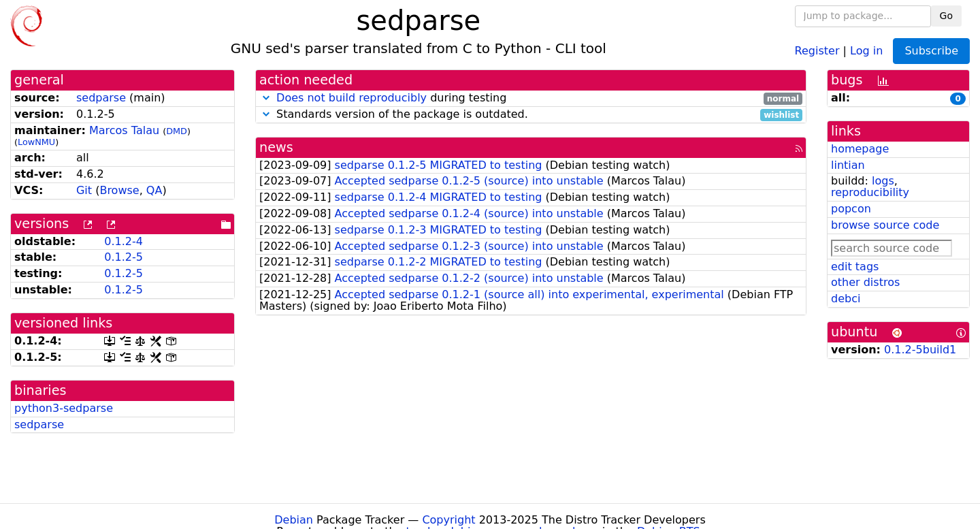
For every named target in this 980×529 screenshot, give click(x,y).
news (276, 147)
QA (154, 190)
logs (883, 181)
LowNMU (36, 142)
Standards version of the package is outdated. (531, 115)
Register (817, 50)
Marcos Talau (124, 130)
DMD (177, 131)
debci (846, 299)
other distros (865, 282)
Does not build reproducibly (352, 98)
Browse (119, 190)
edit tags (855, 267)
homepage (860, 149)
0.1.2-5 (124, 257)
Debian (294, 520)
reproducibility (870, 192)
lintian (848, 165)
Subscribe (931, 51)
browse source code (885, 225)
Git (84, 190)
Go (946, 16)
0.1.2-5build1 (920, 350)
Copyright (448, 520)
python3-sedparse (64, 408)
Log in (866, 50)
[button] (266, 98)
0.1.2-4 (124, 241)
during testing (531, 98)
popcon (851, 209)
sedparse (101, 98)
